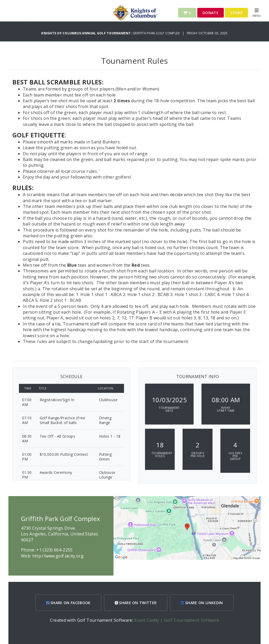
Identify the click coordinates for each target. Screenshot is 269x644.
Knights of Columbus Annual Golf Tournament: (87, 33)
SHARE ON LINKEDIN (202, 603)
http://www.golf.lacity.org (58, 556)
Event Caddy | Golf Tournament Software (177, 620)
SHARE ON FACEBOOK (68, 603)
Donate (211, 13)
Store (236, 13)
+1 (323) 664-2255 (54, 550)
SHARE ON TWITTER (136, 603)
